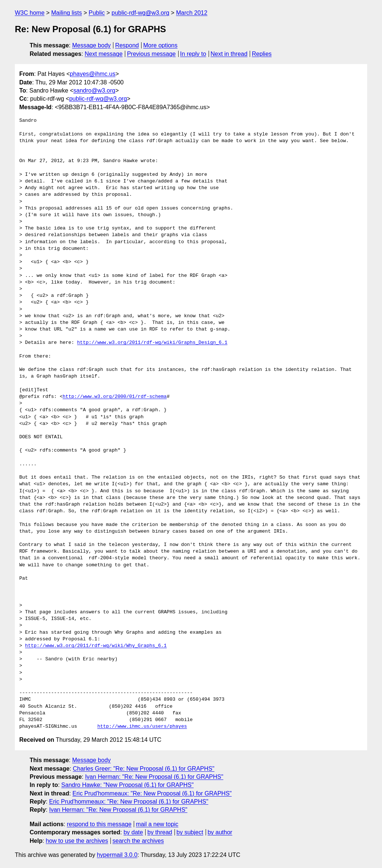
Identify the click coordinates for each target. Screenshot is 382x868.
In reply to (193, 54)
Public (97, 13)
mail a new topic (157, 824)
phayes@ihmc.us (93, 74)
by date (133, 832)
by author (220, 832)
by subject (190, 832)
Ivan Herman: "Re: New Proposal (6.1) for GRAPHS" (154, 777)
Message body (92, 45)
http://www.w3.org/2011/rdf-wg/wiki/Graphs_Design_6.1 (152, 343)
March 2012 (192, 13)
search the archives (138, 841)
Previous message (152, 54)
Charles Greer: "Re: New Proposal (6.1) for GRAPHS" (144, 769)
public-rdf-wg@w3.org (140, 13)
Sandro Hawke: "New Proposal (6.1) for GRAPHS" (127, 785)
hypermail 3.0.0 (117, 855)
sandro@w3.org (94, 91)
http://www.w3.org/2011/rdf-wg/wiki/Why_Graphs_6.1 (96, 646)
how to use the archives (77, 841)
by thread (160, 832)
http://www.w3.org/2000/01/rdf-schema (115, 397)
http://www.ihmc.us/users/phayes (142, 727)
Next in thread (229, 54)
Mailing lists (67, 13)
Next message (104, 54)
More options (161, 45)
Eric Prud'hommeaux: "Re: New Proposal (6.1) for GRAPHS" (152, 793)
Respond (127, 45)
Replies (262, 54)
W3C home (30, 13)
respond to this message (99, 824)
